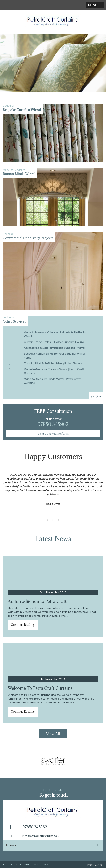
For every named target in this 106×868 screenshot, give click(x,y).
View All (53, 734)
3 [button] (59, 521)
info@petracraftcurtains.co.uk (41, 836)
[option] (53, 63)
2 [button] (53, 521)
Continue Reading (23, 625)
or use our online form (53, 434)
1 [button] (47, 521)
